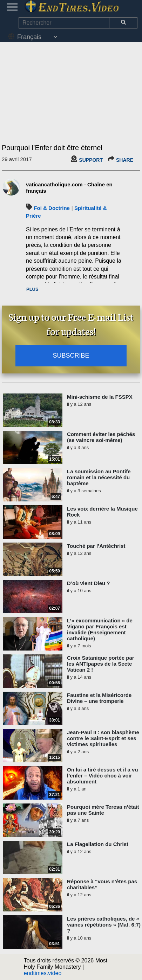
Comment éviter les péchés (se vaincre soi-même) (101, 437)
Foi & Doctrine (52, 208)
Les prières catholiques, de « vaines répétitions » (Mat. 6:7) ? (104, 925)
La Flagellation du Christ (98, 844)
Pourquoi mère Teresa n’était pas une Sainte (103, 810)
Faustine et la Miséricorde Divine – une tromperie (99, 698)
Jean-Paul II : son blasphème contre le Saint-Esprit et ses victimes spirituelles (103, 738)
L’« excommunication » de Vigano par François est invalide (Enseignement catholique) (100, 629)
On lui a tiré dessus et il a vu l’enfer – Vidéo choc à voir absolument (103, 776)
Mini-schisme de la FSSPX (100, 397)
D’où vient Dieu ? (89, 583)
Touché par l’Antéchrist (96, 546)
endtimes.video (43, 973)
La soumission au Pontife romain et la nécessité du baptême (99, 477)
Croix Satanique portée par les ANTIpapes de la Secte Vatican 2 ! (101, 664)
